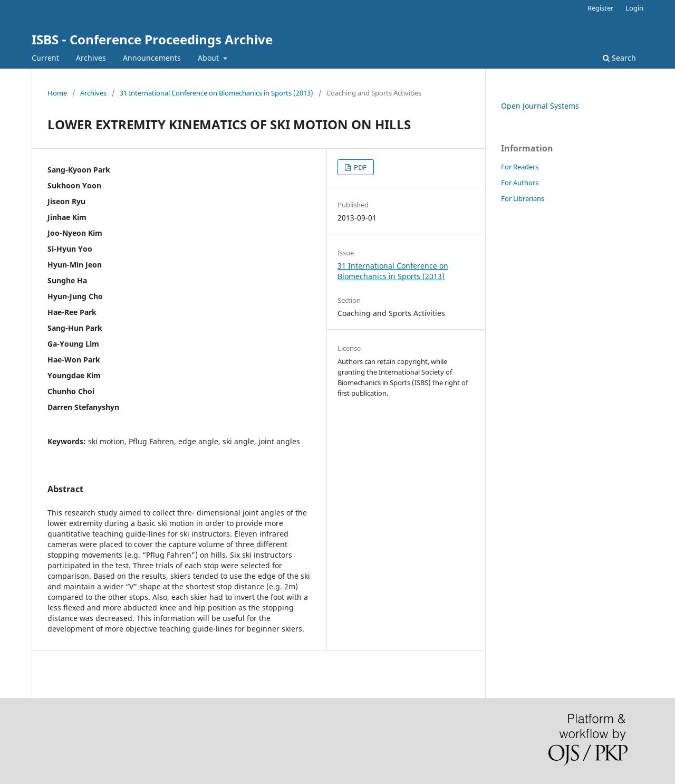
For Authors (520, 183)
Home (57, 93)
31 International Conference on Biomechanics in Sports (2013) (216, 93)
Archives (91, 58)
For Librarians (523, 198)
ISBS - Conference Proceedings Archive (152, 39)
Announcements (152, 58)
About (209, 58)
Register (600, 8)
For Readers (520, 167)
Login (634, 8)
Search (619, 58)
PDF (359, 167)
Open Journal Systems (540, 106)
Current (45, 58)
